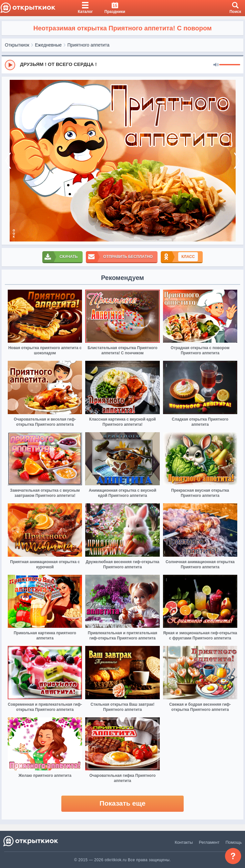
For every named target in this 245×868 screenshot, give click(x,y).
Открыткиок (17, 45)
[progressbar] (230, 65)
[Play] (10, 65)
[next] (237, 161)
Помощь (234, 842)
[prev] (8, 161)
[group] (122, 65)
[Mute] (216, 65)
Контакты (184, 842)
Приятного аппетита (88, 45)
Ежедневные (48, 45)
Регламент (209, 842)
